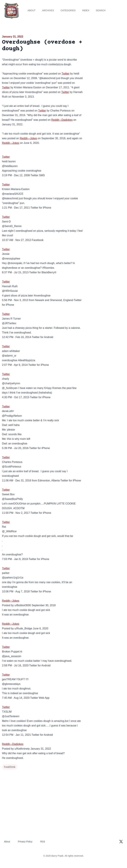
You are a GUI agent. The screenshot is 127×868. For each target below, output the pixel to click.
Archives (48, 10)
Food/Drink (10, 767)
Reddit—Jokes (28, 138)
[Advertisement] (106, 54)
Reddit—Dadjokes (62, 120)
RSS (43, 842)
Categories (68, 10)
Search (101, 10)
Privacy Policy (25, 842)
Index (86, 10)
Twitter (65, 74)
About (31, 10)
